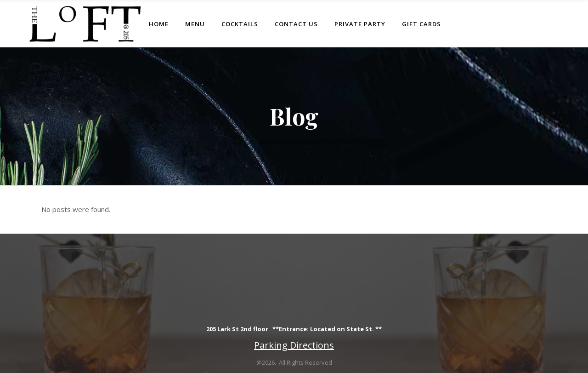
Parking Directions (294, 345)
